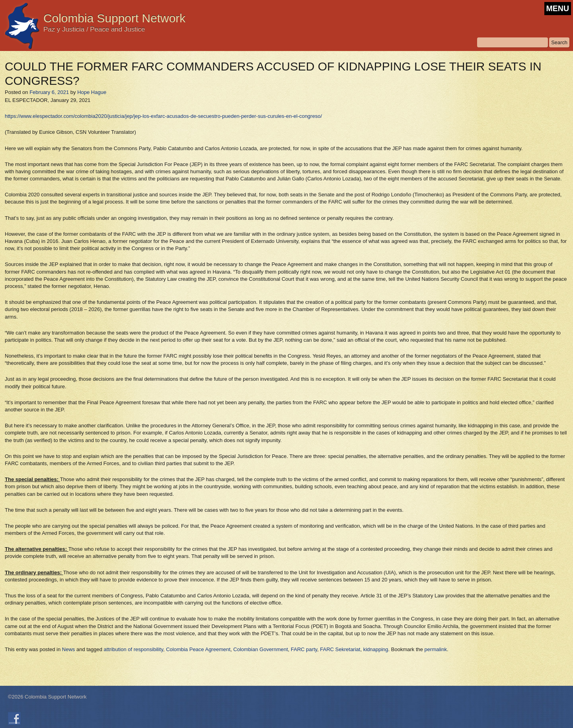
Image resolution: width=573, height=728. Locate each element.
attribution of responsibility (134, 649)
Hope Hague (92, 92)
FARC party (304, 649)
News (69, 649)
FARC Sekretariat (340, 649)
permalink (436, 649)
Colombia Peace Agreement (198, 649)
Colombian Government (260, 649)
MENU (558, 8)
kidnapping (376, 649)
